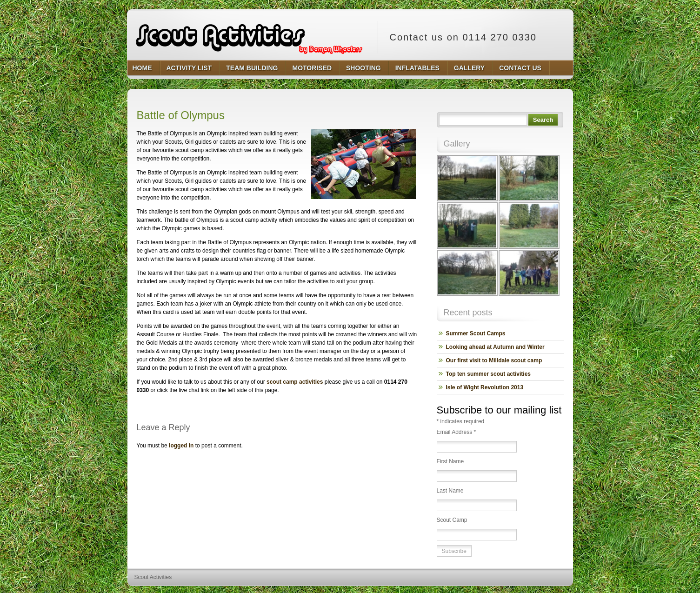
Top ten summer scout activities (489, 374)
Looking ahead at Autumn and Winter (495, 347)
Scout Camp (452, 520)
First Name (450, 461)
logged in (181, 446)
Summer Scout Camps (476, 333)
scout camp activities (295, 382)
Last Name (450, 491)
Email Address (457, 432)
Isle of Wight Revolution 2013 (485, 387)
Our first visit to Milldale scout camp (494, 360)
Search (543, 120)
